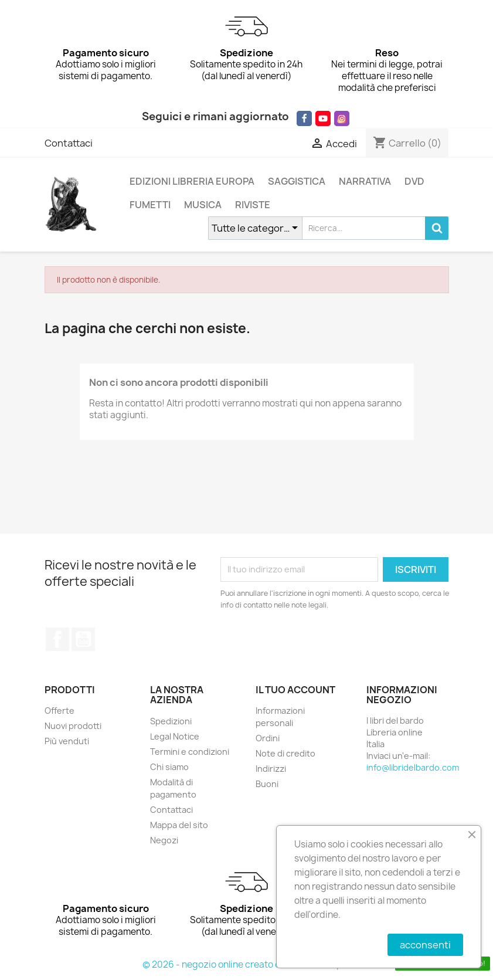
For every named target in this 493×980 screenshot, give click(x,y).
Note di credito (285, 753)
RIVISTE (253, 205)
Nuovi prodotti (73, 726)
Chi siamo (169, 767)
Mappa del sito (179, 825)
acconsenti (425, 945)
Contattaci (69, 143)
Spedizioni (171, 721)
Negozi (164, 840)
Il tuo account (295, 690)
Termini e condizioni (190, 752)
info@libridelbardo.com (413, 767)
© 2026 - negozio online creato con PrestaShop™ (246, 964)
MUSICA (203, 205)
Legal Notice (175, 736)
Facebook (57, 639)
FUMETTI (150, 205)
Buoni (267, 784)
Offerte (59, 711)
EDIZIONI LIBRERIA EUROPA (192, 181)
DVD (414, 181)
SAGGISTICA (297, 181)
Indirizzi (271, 769)
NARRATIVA (365, 181)
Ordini (268, 738)
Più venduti (67, 741)
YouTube (83, 639)
